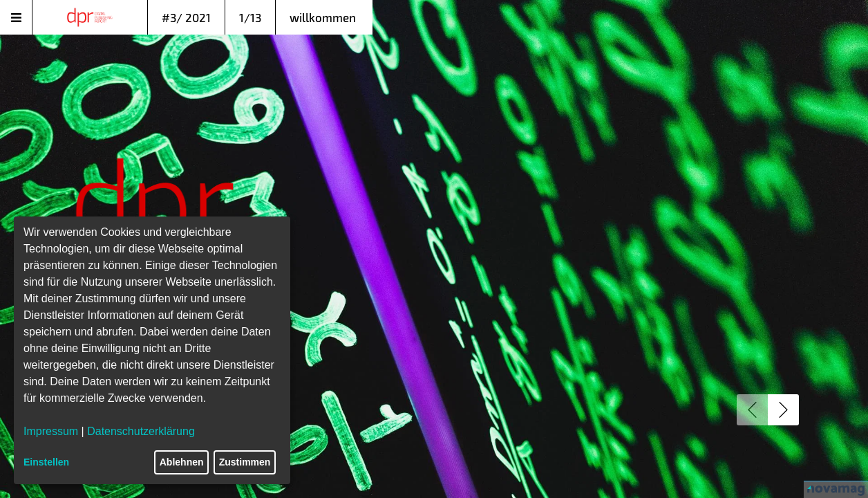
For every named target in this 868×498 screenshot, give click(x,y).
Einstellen (46, 462)
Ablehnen (182, 462)
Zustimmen (245, 462)
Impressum (51, 431)
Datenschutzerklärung (141, 431)
